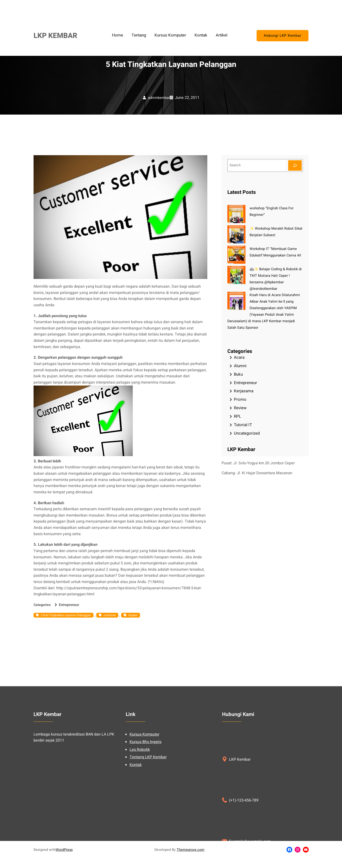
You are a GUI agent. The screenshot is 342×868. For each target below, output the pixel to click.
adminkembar (159, 98)
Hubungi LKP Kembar (283, 36)
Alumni (240, 366)
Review (240, 408)
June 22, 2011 (187, 98)
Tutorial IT (243, 425)
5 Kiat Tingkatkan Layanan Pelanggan (66, 615)
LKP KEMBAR (55, 36)
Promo (240, 399)
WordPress (64, 850)
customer (110, 615)
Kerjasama (244, 391)
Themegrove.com (191, 850)
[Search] (295, 165)
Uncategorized (247, 433)
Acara (239, 357)
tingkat (133, 615)
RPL (237, 416)
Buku (238, 374)
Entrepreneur (69, 605)
